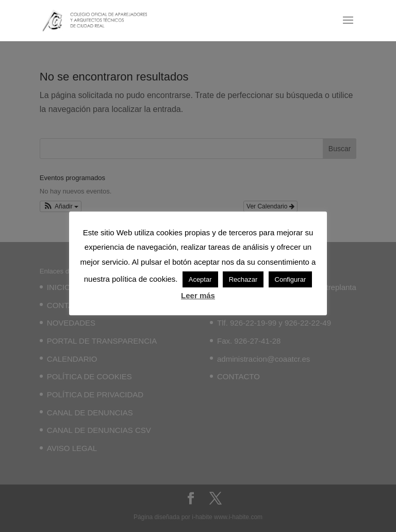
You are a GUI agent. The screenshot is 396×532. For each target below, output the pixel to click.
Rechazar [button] (243, 279)
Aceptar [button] (200, 279)
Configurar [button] (291, 279)
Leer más (198, 295)
